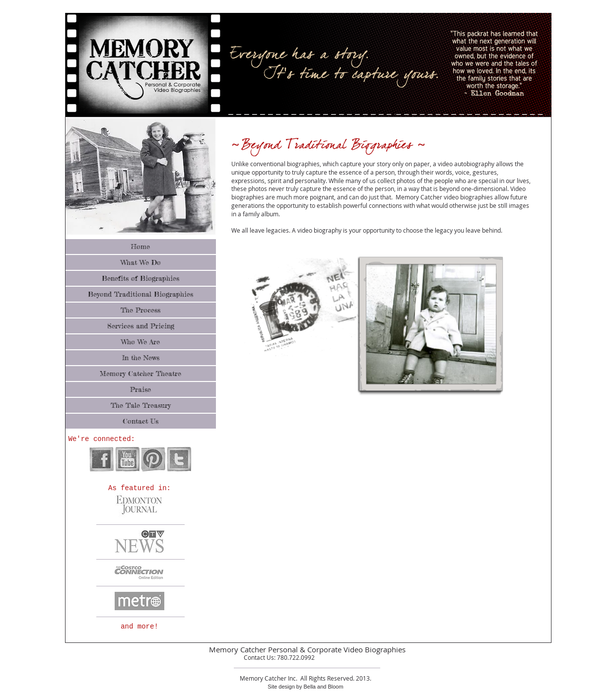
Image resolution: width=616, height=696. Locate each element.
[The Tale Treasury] (141, 405)
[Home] (141, 247)
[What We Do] (141, 262)
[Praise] (141, 389)
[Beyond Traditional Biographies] (141, 294)
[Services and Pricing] (141, 326)
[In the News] (141, 358)
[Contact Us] (141, 421)
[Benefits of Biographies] (141, 278)
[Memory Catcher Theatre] (141, 374)
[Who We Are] (141, 342)
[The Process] (141, 310)
